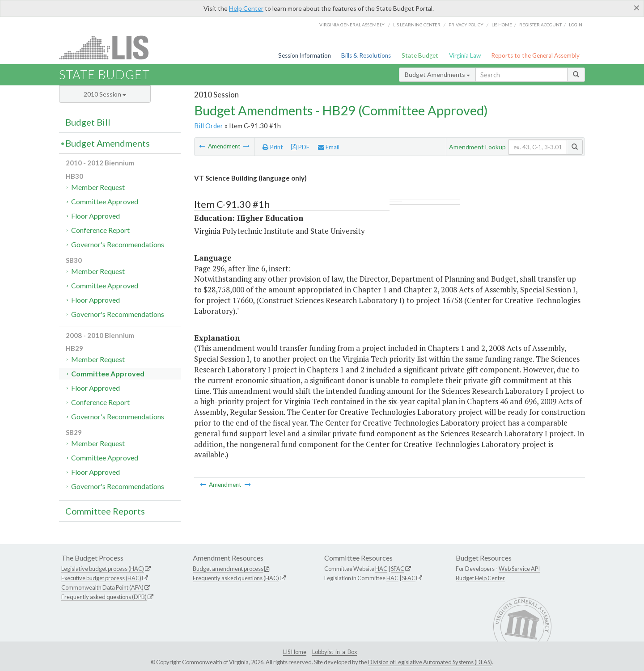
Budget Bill (88, 122)
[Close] (637, 8)
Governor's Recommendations (118, 244)
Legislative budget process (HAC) (103, 569)
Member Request (98, 187)
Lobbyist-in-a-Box (335, 652)
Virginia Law (465, 55)
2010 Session (105, 94)
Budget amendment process (228, 569)
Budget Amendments (437, 74)
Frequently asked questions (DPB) (104, 597)
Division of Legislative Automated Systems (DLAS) (430, 662)
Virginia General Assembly (352, 25)
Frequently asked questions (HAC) (236, 578)
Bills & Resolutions (366, 55)
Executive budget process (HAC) (101, 578)
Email (329, 147)
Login (576, 25)
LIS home (502, 25)
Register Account (540, 25)
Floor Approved (95, 216)
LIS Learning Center (417, 25)
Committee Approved (105, 201)
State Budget (420, 55)
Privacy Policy (466, 25)
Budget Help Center (480, 578)
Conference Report (100, 230)
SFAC (398, 569)
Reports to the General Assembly (535, 55)
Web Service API (519, 569)
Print (273, 147)
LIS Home (295, 652)
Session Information (305, 55)
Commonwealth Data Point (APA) (102, 587)
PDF (300, 147)
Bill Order (209, 126)
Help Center (246, 8)
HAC (381, 569)
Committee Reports (105, 511)
